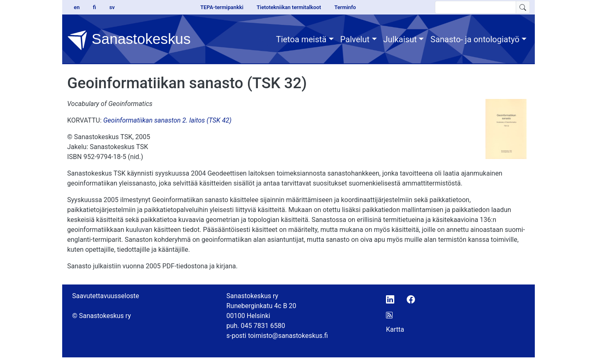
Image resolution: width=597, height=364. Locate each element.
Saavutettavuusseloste (106, 296)
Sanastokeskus (129, 40)
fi (95, 7)
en (77, 7)
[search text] (476, 7)
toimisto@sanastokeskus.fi (288, 336)
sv (112, 7)
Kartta (395, 329)
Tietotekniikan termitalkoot (289, 7)
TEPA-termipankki (222, 7)
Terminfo (345, 7)
